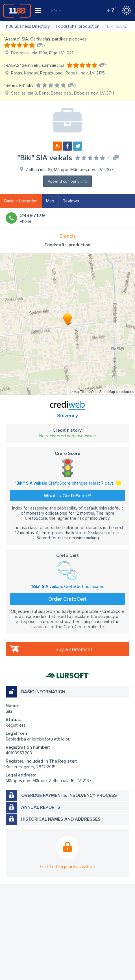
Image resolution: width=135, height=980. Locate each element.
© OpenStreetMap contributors (111, 392)
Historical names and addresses (61, 819)
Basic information (21, 201)
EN (56, 10)
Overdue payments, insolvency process (69, 795)
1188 (17, 10)
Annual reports (41, 807)
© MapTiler (78, 392)
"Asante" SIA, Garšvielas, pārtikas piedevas (45, 39)
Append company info (67, 181)
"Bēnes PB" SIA (19, 85)
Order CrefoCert (67, 599)
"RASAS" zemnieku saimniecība (34, 65)
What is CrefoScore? (67, 496)
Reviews (71, 201)
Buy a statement (74, 649)
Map (50, 201)
